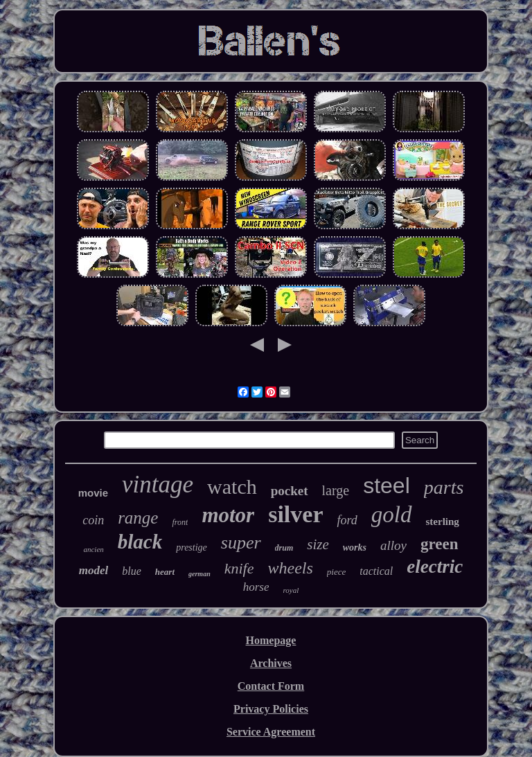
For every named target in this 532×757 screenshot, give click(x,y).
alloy (393, 545)
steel (387, 486)
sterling (443, 522)
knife (239, 568)
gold (392, 515)
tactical (376, 571)
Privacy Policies (271, 709)
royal (291, 590)
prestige (192, 547)
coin (93, 520)
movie (93, 493)
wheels (290, 568)
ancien (93, 549)
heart (165, 572)
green (440, 544)
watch (232, 487)
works (355, 547)
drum (284, 548)
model (94, 570)
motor (228, 515)
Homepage (271, 640)
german (199, 574)
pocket (290, 491)
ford (347, 520)
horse (256, 587)
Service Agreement (271, 732)
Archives (271, 663)
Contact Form (271, 686)
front (180, 522)
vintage (158, 484)
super (241, 543)
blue (132, 571)
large (336, 490)
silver (295, 514)
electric (435, 567)
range (138, 518)
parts (444, 487)
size (318, 544)
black (140, 542)
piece (336, 572)
